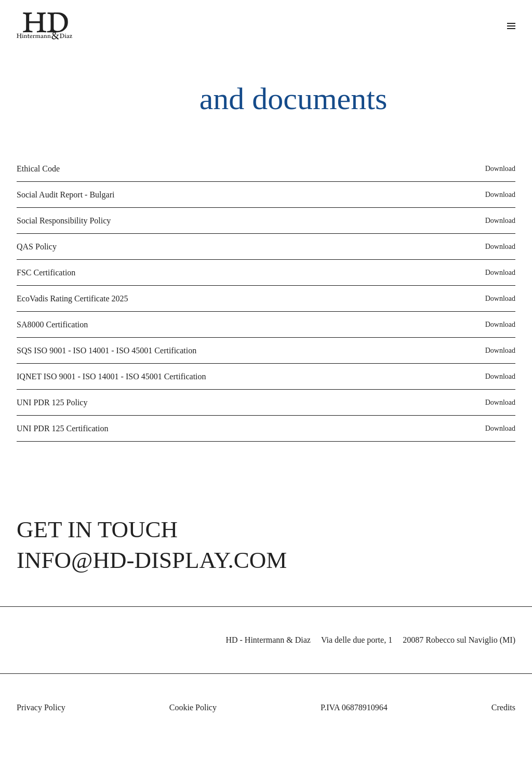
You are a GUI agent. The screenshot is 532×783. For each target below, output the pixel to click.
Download (498, 159)
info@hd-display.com (144, 582)
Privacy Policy (43, 730)
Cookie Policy (190, 730)
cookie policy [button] (484, 708)
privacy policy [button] (395, 688)
